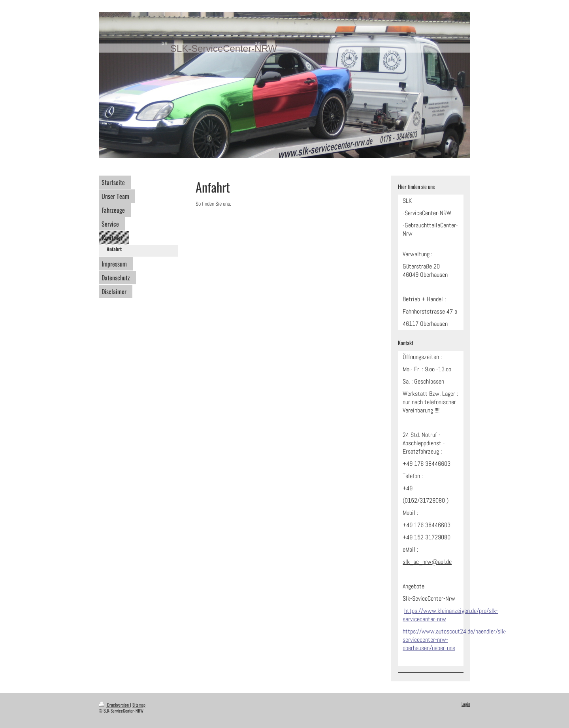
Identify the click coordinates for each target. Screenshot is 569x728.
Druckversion (114, 705)
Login (466, 704)
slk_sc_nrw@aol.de (427, 562)
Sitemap (139, 705)
